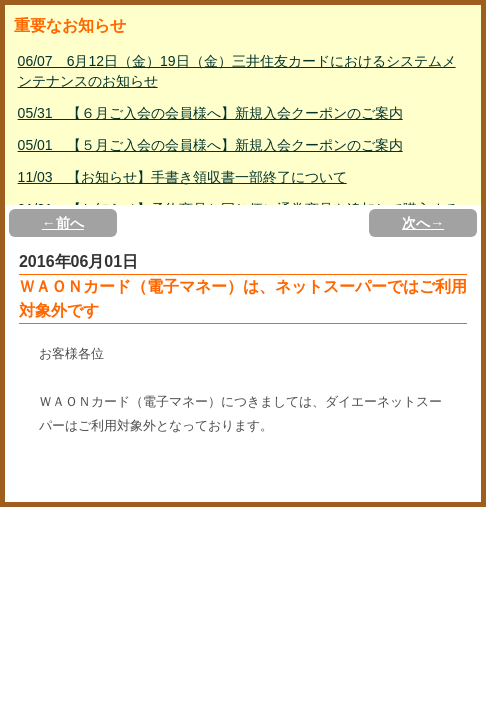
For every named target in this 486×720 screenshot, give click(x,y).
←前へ (63, 223)
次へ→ (423, 223)
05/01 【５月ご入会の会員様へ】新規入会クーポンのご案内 (210, 145)
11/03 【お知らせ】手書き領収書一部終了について (182, 177)
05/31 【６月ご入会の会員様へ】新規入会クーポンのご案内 (210, 113)
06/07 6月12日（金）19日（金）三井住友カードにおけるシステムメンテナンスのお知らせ (237, 71)
